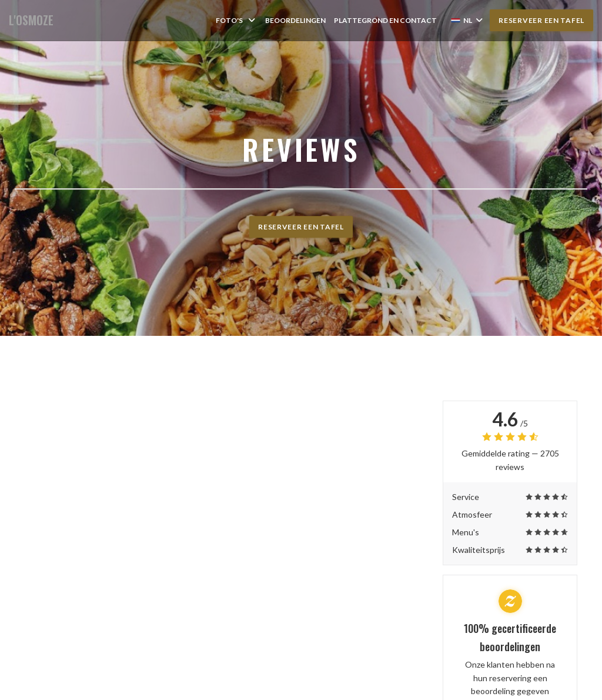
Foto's (236, 20)
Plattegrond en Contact (385, 20)
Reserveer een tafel (541, 20)
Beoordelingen (295, 20)
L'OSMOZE (31, 20)
